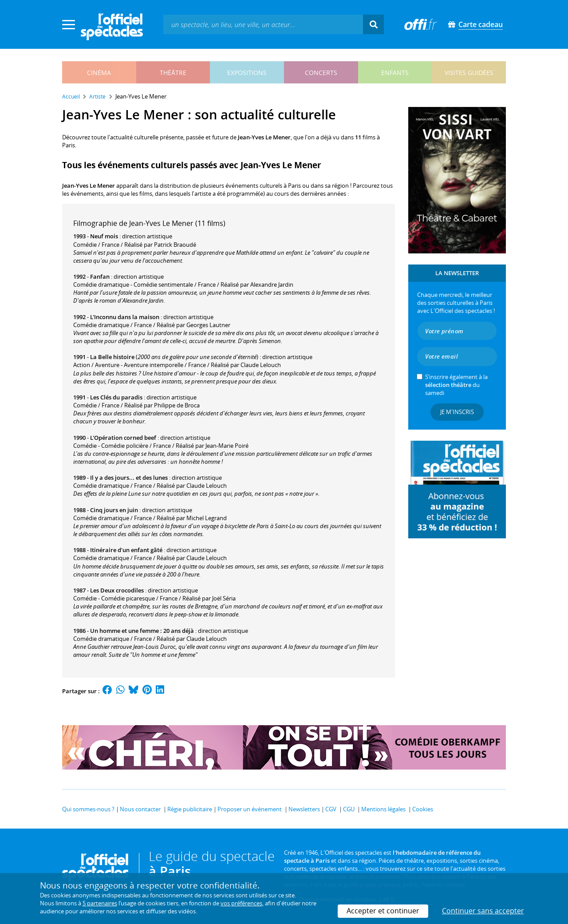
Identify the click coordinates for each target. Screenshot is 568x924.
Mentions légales (383, 809)
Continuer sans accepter (483, 911)
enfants (395, 73)
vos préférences (241, 903)
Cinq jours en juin (114, 510)
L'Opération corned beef (123, 438)
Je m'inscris (457, 412)
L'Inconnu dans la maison (125, 317)
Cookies (423, 809)
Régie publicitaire (190, 809)
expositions (247, 73)
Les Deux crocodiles (117, 590)
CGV (331, 809)
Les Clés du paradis (116, 397)
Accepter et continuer (383, 911)
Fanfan (100, 276)
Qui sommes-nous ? (88, 809)
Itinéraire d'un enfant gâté (126, 550)
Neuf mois (104, 236)
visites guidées (469, 73)
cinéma (99, 73)
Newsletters (304, 809)
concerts (321, 73)
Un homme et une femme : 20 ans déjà (142, 631)
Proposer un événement (250, 809)
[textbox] (263, 24)
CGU (349, 809)
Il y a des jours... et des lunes (129, 478)
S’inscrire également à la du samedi (456, 385)
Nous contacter (140, 809)
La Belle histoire (112, 357)
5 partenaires (100, 903)
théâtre (173, 73)
